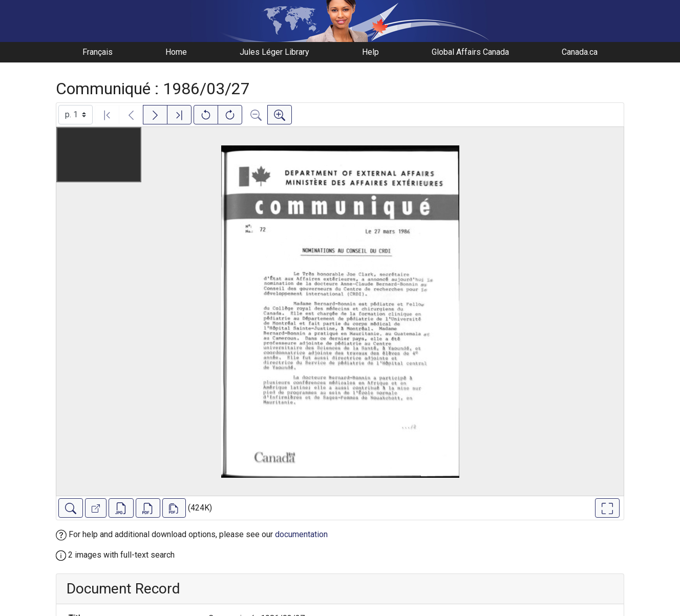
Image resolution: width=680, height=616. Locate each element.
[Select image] (76, 115)
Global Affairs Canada (470, 52)
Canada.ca (580, 52)
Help (370, 52)
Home (176, 52)
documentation (301, 534)
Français (98, 52)
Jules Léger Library (274, 52)
